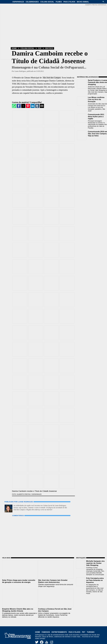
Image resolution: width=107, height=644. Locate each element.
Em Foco (49, 48)
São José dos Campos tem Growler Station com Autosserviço (53, 581)
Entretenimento (59, 632)
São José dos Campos (52, 78)
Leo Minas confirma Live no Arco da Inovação (96, 99)
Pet (84, 632)
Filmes (59, 2)
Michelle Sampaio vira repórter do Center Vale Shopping (95, 563)
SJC (40, 48)
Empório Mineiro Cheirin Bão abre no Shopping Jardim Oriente (18, 610)
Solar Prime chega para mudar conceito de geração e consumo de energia (19, 581)
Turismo (91, 632)
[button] (104, 2)
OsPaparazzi (18, 2)
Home (14, 48)
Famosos (46, 632)
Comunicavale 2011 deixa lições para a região (96, 117)
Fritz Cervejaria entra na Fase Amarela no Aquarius (95, 580)
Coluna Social (47, 2)
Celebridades (32, 2)
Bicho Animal (83, 2)
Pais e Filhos (69, 2)
